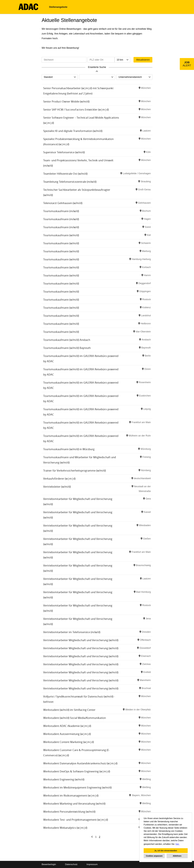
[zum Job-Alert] (187, 64)
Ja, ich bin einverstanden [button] (166, 851)
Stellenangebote (58, 7)
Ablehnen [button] (177, 856)
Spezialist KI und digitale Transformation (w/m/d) (73, 131)
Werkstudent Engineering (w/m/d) (64, 779)
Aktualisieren (143, 60)
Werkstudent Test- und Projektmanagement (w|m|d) (76, 820)
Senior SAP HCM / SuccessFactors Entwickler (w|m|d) (76, 110)
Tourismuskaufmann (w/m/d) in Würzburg (69, 449)
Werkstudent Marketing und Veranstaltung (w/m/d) (74, 804)
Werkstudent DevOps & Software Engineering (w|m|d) (77, 771)
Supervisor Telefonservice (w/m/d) (64, 152)
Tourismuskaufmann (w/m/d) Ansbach (67, 340)
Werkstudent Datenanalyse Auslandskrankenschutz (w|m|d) (80, 763)
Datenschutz (71, 864)
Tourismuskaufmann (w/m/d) (61, 235)
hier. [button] (178, 844)
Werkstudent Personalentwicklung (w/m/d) (69, 812)
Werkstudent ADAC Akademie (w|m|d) (67, 726)
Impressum (92, 864)
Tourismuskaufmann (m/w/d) (61, 211)
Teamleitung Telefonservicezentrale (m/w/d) (70, 182)
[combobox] (122, 60)
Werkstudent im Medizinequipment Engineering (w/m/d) (77, 787)
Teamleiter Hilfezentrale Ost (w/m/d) (65, 174)
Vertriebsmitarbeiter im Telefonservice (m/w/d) (72, 632)
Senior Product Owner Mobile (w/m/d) (66, 101)
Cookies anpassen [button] (154, 856)
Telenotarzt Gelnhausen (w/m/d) (63, 203)
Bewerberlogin (49, 864)
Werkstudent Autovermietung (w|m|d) (67, 734)
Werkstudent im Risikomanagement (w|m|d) (71, 796)
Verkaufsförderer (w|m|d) (59, 479)
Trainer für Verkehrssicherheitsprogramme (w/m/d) (75, 471)
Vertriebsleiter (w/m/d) (57, 487)
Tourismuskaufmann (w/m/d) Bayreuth (67, 348)
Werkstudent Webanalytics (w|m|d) (65, 828)
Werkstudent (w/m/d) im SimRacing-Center (69, 710)
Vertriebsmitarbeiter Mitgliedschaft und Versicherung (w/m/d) (81, 640)
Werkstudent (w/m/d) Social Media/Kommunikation (75, 718)
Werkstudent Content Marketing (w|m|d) (69, 742)
